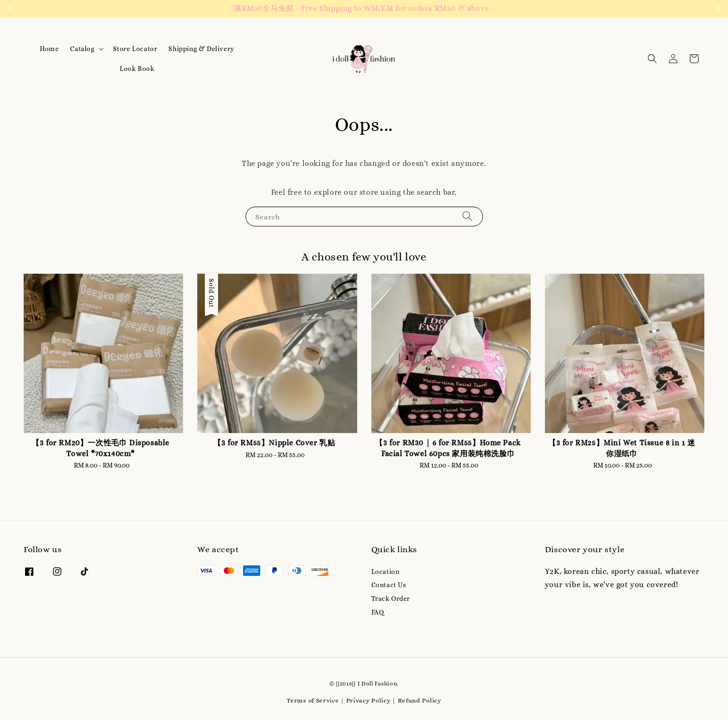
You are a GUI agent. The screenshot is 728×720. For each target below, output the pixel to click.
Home (49, 49)
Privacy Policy (368, 700)
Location (386, 572)
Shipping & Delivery (201, 49)
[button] (652, 59)
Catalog (82, 49)
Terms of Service (313, 700)
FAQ (378, 612)
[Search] (467, 216)
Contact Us (389, 585)
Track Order (391, 599)
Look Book (137, 69)
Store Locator (135, 49)
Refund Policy (420, 700)
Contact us (504, 9)
